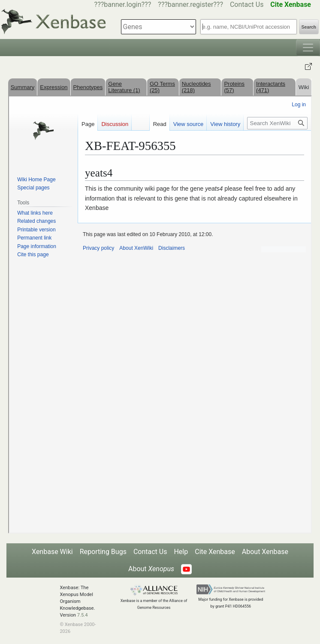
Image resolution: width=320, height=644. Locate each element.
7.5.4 (83, 615)
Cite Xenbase (215, 552)
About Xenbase (265, 552)
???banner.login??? (123, 4)
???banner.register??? (190, 4)
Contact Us (247, 4)
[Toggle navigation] (308, 48)
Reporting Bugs (103, 552)
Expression (54, 87)
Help (181, 552)
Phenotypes (88, 87)
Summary (23, 87)
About (151, 569)
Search (309, 27)
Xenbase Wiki (52, 552)
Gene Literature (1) (124, 87)
